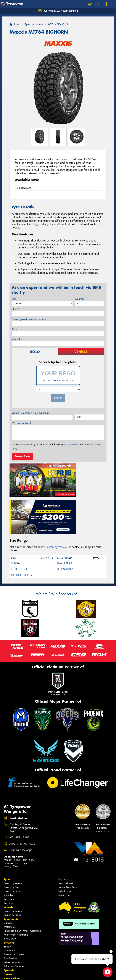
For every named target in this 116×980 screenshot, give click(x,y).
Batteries (8, 900)
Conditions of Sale (40, 975)
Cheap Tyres (64, 849)
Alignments (11, 873)
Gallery (8, 952)
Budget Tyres (64, 845)
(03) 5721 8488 (19, 791)
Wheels (8, 861)
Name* (16, 309)
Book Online (12, 932)
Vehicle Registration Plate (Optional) (30, 413)
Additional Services (14, 920)
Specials (9, 924)
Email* (15, 329)
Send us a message (21, 804)
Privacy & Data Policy (22, 975)
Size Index (63, 833)
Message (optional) (22, 423)
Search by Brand (12, 845)
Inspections (9, 904)
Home (14, 24)
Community (11, 940)
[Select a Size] (58, 188)
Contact (9, 928)
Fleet (7, 936)
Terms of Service (92, 445)
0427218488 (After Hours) (22, 797)
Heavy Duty (10, 892)
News (7, 948)
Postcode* (17, 340)
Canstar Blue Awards (68, 841)
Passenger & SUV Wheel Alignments (22, 885)
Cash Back (9, 944)
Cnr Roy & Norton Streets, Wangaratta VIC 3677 (24, 782)
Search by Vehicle (13, 837)
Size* (15, 299)
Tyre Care (9, 853)
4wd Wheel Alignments (16, 888)
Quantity (80, 299)
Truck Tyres (9, 849)
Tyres (7, 833)
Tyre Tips (8, 857)
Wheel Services (12, 916)
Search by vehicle (56, 501)
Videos (8, 957)
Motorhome (10, 881)
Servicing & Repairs (14, 908)
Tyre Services (10, 912)
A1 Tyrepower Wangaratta (58, 11)
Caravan (8, 877)
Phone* (29, 319)
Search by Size (12, 841)
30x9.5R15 (47, 511)
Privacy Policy (72, 445)
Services (9, 896)
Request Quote (23, 456)
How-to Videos (65, 837)
